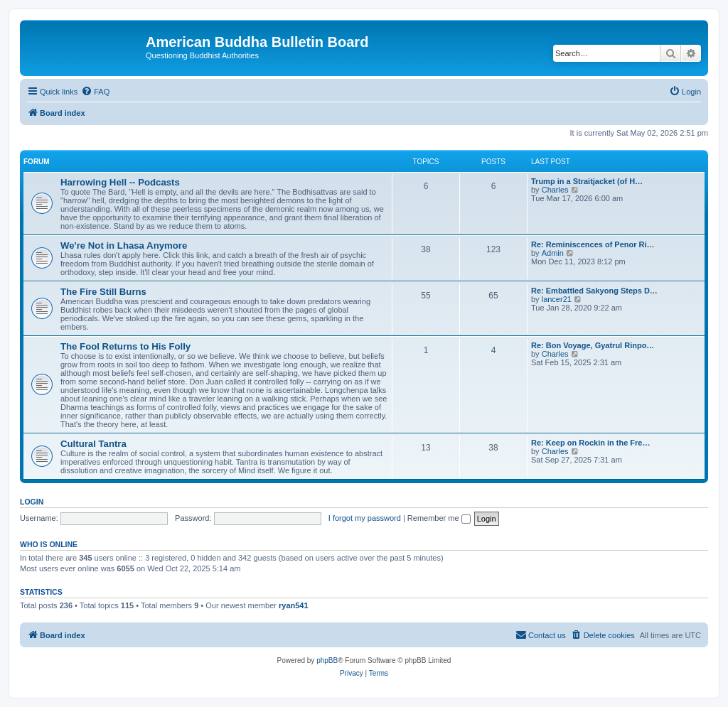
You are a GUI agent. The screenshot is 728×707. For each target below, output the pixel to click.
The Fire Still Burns (103, 292)
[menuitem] (95, 92)
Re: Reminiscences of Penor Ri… (593, 244)
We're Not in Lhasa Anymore (124, 245)
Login (32, 502)
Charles (555, 190)
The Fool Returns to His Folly (125, 346)
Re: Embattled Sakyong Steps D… (594, 291)
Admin (553, 253)
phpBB (327, 660)
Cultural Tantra (93, 444)
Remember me (439, 518)
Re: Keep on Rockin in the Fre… (590, 443)
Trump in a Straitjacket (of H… (587, 181)
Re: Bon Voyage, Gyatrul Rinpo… (593, 345)
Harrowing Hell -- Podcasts (120, 182)
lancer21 (557, 299)
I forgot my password (365, 518)
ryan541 (294, 605)
